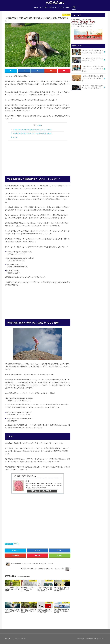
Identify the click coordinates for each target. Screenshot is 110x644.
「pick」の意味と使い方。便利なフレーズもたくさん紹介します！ (87, 77)
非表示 (39, 125)
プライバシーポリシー (64, 7)
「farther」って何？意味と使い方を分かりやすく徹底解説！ (87, 85)
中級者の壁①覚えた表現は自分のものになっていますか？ (32, 130)
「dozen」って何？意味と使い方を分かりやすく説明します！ (87, 52)
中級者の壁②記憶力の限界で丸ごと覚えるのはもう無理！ (32, 133)
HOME (36, 7)
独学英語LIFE (55, 3)
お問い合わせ (53, 7)
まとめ (14, 137)
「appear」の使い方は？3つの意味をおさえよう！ (87, 60)
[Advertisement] (37, 156)
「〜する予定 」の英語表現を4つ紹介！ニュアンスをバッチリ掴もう (87, 68)
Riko (16, 544)
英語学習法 (9, 544)
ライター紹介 (44, 7)
